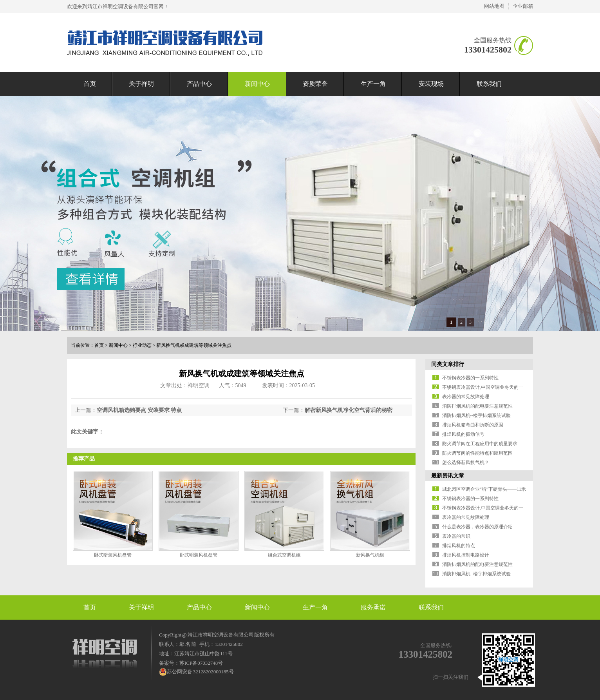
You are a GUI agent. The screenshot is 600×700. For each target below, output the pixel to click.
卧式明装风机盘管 (199, 555)
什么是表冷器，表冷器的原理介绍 (477, 527)
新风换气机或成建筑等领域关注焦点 (194, 345)
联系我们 (489, 84)
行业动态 (142, 345)
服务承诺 (373, 607)
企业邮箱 (523, 6)
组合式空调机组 (284, 555)
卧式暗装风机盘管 (113, 555)
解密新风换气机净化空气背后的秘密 (349, 410)
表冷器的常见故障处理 (466, 397)
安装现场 (431, 84)
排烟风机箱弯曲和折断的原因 (473, 425)
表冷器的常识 (456, 536)
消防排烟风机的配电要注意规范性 (477, 406)
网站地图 (494, 6)
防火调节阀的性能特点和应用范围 (477, 453)
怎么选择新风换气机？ (466, 462)
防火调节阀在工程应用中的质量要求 (480, 444)
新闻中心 (257, 84)
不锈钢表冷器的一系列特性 (470, 378)
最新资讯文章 (448, 476)
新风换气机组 (370, 555)
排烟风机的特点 (459, 546)
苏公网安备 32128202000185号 (196, 672)
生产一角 (373, 84)
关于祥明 (141, 84)
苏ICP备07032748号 (201, 663)
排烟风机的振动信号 (463, 434)
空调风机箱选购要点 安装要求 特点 (139, 410)
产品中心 (199, 84)
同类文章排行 (448, 364)
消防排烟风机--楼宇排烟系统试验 (477, 415)
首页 (90, 84)
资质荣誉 (315, 84)
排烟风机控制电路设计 (466, 555)
